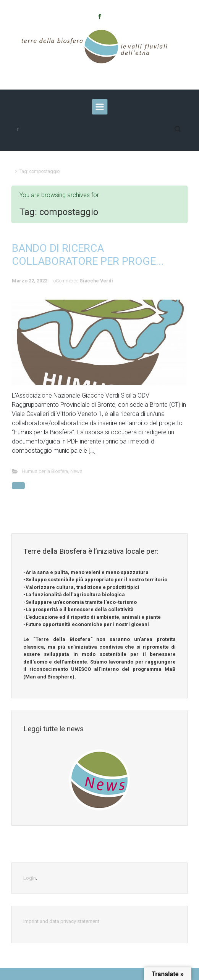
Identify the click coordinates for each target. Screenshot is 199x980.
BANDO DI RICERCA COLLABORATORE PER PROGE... (88, 255)
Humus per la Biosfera (45, 471)
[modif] (99, 129)
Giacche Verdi (96, 281)
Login (30, 878)
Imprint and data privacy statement (61, 921)
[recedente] (100, 107)
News (76, 471)
